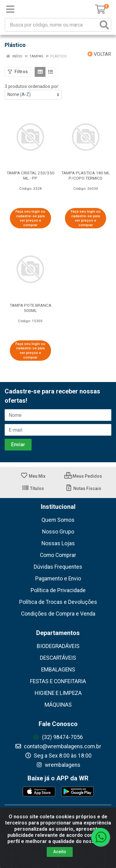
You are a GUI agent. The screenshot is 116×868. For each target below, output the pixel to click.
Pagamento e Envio (58, 579)
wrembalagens (58, 765)
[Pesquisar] (104, 25)
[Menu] (10, 9)
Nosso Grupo (58, 532)
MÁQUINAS (58, 705)
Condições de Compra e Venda (58, 614)
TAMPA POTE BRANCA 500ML (30, 308)
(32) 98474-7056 (58, 737)
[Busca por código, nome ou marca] (52, 25)
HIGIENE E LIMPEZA (58, 693)
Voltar (99, 54)
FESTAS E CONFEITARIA (58, 681)
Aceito (60, 852)
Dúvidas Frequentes (58, 567)
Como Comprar (58, 555)
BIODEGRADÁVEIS (58, 646)
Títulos (33, 488)
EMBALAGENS (58, 670)
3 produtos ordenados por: (32, 86)
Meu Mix (33, 476)
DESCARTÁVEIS (58, 658)
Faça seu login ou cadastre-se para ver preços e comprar (30, 218)
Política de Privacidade (58, 590)
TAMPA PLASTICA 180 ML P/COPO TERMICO (86, 175)
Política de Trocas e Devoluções (58, 602)
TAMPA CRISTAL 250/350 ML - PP (30, 175)
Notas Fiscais (83, 488)
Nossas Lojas (58, 543)
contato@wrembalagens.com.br (58, 746)
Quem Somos (58, 520)
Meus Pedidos (83, 476)
